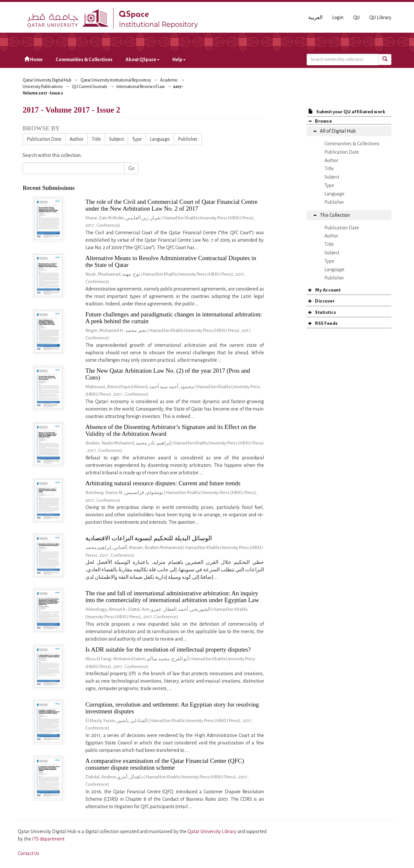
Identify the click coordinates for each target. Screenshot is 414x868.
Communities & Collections (84, 60)
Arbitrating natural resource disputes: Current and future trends (163, 483)
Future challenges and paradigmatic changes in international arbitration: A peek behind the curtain (174, 318)
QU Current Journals (90, 87)
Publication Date (44, 139)
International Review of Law (141, 87)
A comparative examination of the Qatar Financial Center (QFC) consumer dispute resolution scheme (165, 764)
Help (179, 60)
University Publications (43, 87)
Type (137, 139)
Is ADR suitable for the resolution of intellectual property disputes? (168, 649)
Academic (169, 80)
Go (131, 168)
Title (96, 139)
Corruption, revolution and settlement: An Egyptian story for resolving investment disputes (172, 708)
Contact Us (28, 853)
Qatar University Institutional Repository (116, 80)
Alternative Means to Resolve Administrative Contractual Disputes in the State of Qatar (171, 261)
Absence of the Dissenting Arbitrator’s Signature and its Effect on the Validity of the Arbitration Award (171, 430)
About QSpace (142, 60)
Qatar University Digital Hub (47, 80)
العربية (315, 17)
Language (160, 139)
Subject (116, 139)
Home (33, 59)
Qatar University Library (212, 831)
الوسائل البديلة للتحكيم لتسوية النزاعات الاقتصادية (149, 538)
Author (76, 139)
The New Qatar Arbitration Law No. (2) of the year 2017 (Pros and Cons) (168, 374)
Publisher (188, 139)
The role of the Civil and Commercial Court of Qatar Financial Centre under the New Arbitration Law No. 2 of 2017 (171, 205)
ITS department (48, 839)
